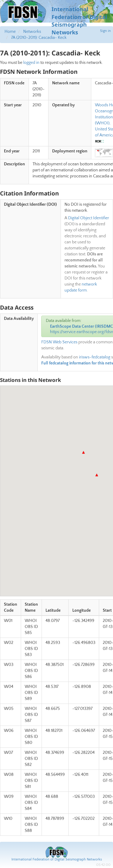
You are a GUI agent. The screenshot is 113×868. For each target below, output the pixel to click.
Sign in (105, 31)
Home (10, 32)
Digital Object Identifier (89, 218)
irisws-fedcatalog (95, 357)
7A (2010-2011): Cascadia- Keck (39, 38)
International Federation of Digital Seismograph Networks (57, 859)
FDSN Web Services (59, 342)
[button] (97, 475)
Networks (32, 32)
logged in (31, 63)
